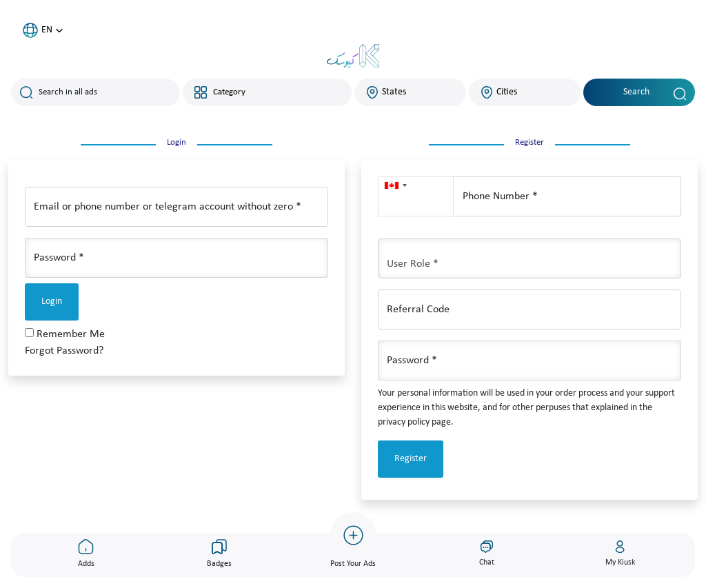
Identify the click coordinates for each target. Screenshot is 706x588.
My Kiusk (620, 553)
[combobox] (278, 92)
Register (411, 459)
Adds (86, 553)
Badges (219, 553)
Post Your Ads (353, 540)
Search (655, 94)
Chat (487, 553)
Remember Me (71, 334)
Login (52, 302)
